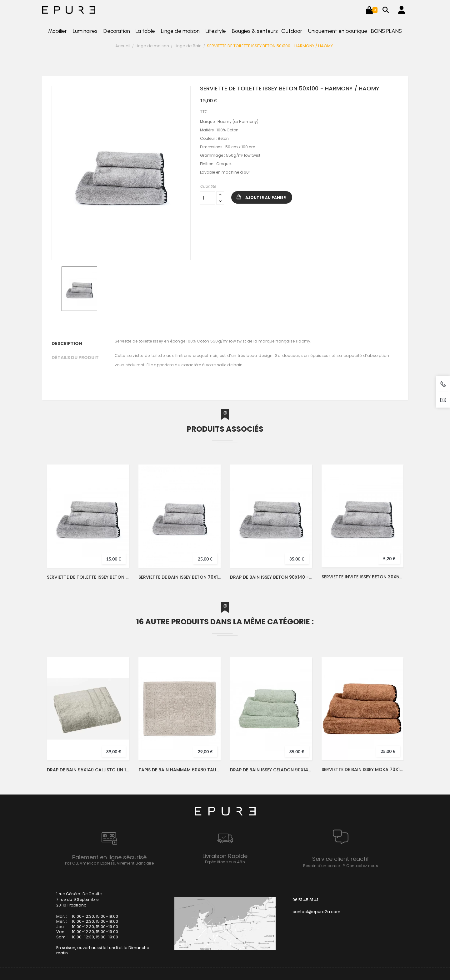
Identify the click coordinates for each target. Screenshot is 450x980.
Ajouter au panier (266, 198)
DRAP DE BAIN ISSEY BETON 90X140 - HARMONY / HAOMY (271, 577)
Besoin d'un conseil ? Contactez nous (341, 866)
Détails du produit (75, 358)
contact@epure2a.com (316, 912)
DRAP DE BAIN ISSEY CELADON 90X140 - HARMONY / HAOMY (271, 770)
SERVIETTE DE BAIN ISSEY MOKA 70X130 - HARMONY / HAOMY (362, 769)
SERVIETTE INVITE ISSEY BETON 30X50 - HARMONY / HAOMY (362, 577)
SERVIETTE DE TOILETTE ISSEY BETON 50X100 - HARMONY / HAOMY (88, 577)
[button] (369, 10)
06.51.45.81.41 (305, 900)
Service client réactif (341, 859)
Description (67, 343)
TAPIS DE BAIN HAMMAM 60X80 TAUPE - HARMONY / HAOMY (180, 770)
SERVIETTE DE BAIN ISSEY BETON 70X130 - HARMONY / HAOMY (180, 577)
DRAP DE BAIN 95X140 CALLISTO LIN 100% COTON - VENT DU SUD (88, 770)
